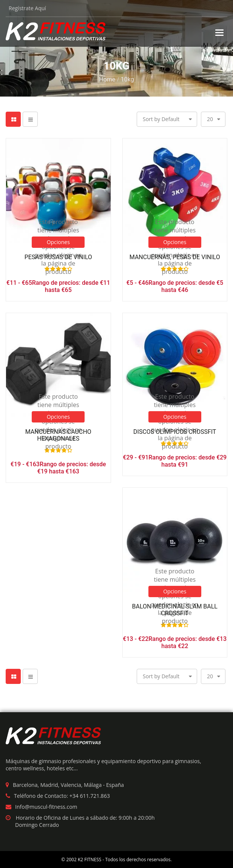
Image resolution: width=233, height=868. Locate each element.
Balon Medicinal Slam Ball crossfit (175, 610)
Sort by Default (161, 119)
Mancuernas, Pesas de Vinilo (175, 257)
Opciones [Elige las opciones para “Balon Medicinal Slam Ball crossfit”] (175, 591)
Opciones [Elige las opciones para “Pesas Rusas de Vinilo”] (58, 242)
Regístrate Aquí (27, 8)
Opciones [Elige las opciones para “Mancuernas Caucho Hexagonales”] (58, 417)
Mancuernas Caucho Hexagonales (58, 435)
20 (210, 119)
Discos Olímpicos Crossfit (175, 432)
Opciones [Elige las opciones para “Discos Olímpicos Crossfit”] (175, 417)
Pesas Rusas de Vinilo (58, 257)
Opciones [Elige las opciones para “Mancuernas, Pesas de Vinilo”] (175, 242)
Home (107, 79)
